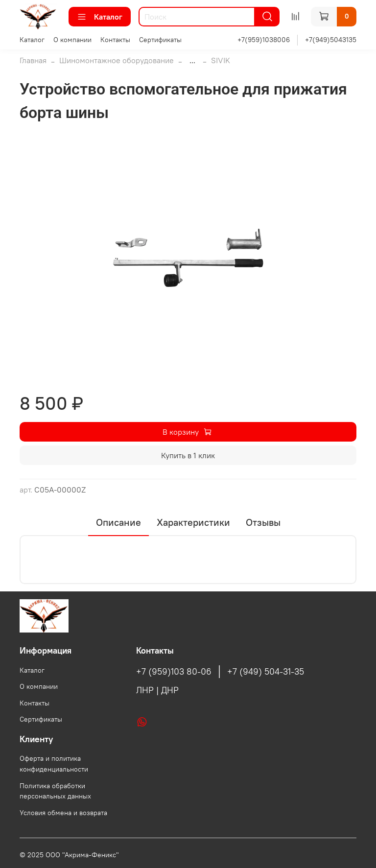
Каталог (100, 17)
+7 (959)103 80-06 (174, 672)
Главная (33, 60)
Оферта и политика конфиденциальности (54, 764)
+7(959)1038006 (264, 40)
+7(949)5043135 (331, 40)
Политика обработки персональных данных (55, 791)
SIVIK (221, 60)
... (192, 60)
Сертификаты (160, 40)
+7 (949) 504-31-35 (266, 672)
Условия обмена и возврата (63, 813)
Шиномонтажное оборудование (117, 60)
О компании (72, 40)
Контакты (115, 40)
